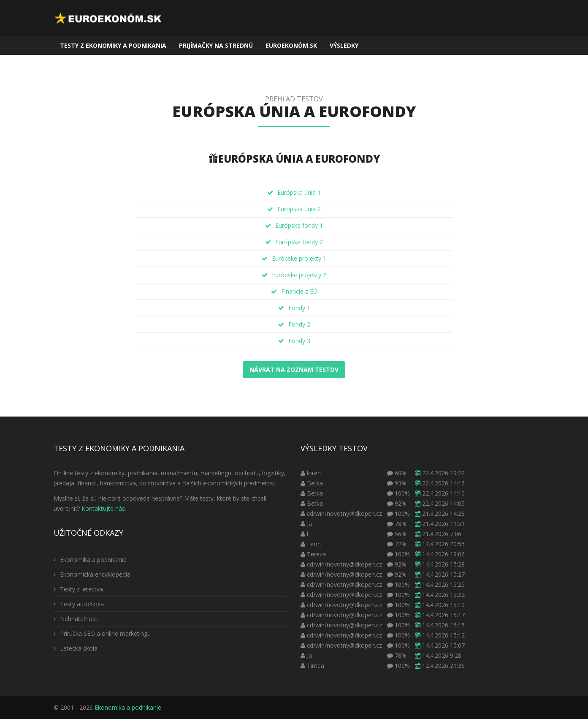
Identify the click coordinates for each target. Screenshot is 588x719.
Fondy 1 (299, 308)
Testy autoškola (79, 604)
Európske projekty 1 (299, 258)
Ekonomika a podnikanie (90, 560)
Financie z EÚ (299, 291)
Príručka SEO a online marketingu (102, 633)
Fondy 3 (299, 341)
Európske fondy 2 (299, 242)
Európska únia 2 (299, 209)
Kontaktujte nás (103, 508)
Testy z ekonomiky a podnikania (113, 45)
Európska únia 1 (299, 192)
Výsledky (344, 45)
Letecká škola (76, 648)
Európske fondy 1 (299, 225)
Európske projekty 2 (299, 275)
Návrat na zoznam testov (294, 369)
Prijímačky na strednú (216, 45)
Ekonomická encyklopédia (92, 574)
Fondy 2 (299, 324)
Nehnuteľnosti (76, 619)
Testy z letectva (78, 589)
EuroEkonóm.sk (291, 45)
